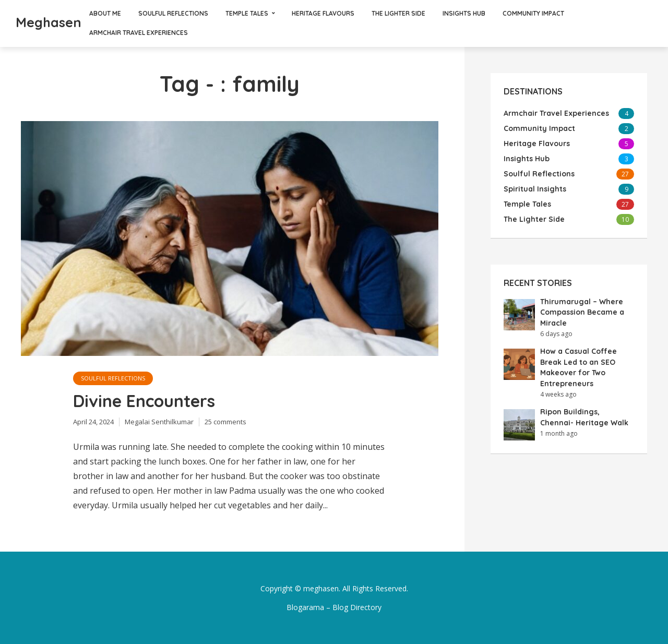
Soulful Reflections (173, 13)
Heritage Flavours (323, 13)
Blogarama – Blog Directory (334, 607)
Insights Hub (464, 13)
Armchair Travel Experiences (139, 33)
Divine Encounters (144, 401)
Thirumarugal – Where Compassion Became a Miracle (582, 312)
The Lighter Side (398, 13)
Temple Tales (247, 13)
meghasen (321, 588)
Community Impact (533, 13)
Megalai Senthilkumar (159, 422)
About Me (105, 13)
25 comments (225, 422)
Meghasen (49, 22)
